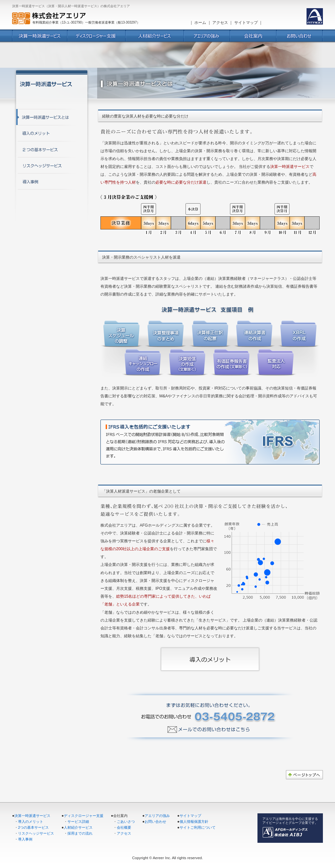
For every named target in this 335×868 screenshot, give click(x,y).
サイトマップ (246, 23)
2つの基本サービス (33, 827)
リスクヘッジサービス (36, 833)
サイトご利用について (198, 827)
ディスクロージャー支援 (84, 816)
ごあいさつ (126, 822)
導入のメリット (31, 822)
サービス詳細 (78, 822)
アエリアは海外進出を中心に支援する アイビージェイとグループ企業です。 (290, 821)
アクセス (220, 23)
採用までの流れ (80, 833)
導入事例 (25, 839)
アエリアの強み (157, 816)
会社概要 (124, 827)
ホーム (200, 23)
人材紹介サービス (78, 827)
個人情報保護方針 (194, 822)
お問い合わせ (155, 822)
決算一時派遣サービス (32, 816)
